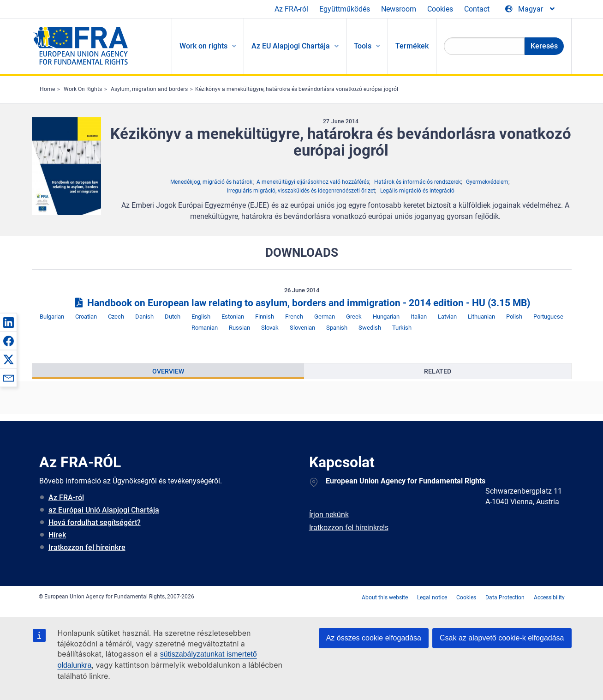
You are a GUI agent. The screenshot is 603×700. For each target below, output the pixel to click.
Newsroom (399, 9)
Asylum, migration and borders (149, 89)
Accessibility (549, 597)
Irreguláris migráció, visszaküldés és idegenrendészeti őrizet (301, 191)
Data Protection (505, 597)
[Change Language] (531, 9)
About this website (385, 597)
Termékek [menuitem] (412, 46)
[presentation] (168, 371)
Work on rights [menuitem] (203, 46)
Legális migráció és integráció (417, 191)
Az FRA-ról (291, 9)
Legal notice (432, 597)
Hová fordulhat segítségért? (95, 522)
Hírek (57, 535)
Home (47, 89)
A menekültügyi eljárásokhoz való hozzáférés (313, 182)
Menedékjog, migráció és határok (211, 182)
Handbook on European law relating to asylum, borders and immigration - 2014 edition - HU (301, 303)
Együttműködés (345, 9)
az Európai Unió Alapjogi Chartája (104, 510)
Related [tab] (438, 371)
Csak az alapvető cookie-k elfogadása (502, 638)
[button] (8, 322)
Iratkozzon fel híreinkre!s (349, 528)
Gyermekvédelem (487, 182)
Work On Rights (83, 89)
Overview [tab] (168, 371)
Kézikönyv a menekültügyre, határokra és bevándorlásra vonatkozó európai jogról (297, 89)
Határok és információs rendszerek (418, 182)
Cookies (440, 9)
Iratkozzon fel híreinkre (87, 547)
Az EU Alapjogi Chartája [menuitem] (291, 46)
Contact (477, 9)
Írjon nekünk (329, 515)
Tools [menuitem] (363, 46)
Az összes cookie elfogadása (374, 638)
